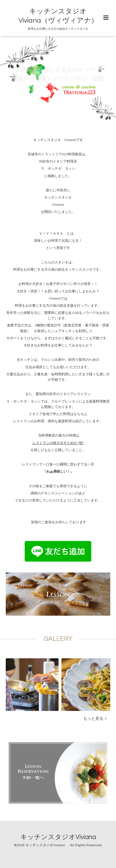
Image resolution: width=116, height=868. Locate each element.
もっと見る (95, 719)
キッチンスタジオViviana (61, 837)
